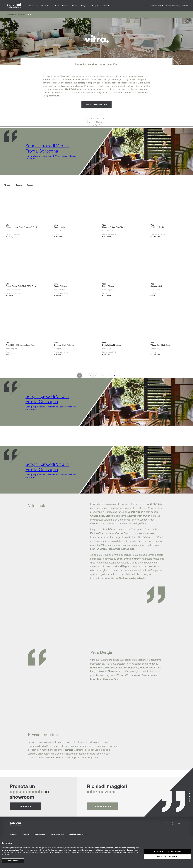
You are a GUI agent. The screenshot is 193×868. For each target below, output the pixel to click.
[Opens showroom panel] (156, 6)
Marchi (21, 14)
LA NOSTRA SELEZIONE (97, 119)
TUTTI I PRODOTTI (97, 122)
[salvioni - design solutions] (14, 6)
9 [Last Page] (110, 375)
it (82, 834)
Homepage (12, 14)
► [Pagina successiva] (115, 376)
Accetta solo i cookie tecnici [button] (167, 851)
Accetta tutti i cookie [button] (167, 857)
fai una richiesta (102, 806)
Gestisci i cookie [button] (13, 861)
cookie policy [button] (42, 850)
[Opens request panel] (186, 6)
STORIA (97, 125)
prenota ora (25, 806)
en (86, 834)
